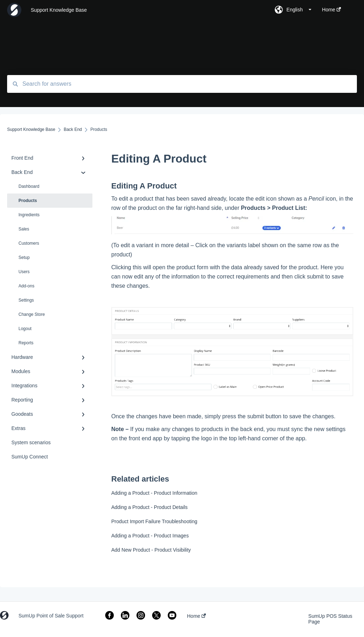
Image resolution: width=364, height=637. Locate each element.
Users (24, 272)
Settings (26, 300)
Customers (29, 243)
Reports (26, 343)
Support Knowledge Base (59, 10)
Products (28, 201)
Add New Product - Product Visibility (151, 550)
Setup (24, 258)
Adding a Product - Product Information (154, 493)
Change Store (32, 314)
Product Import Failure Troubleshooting (154, 521)
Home (196, 616)
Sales (24, 229)
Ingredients (29, 215)
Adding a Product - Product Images (150, 536)
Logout (25, 329)
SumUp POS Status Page (330, 619)
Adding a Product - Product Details (149, 507)
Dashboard (29, 186)
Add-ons (26, 286)
